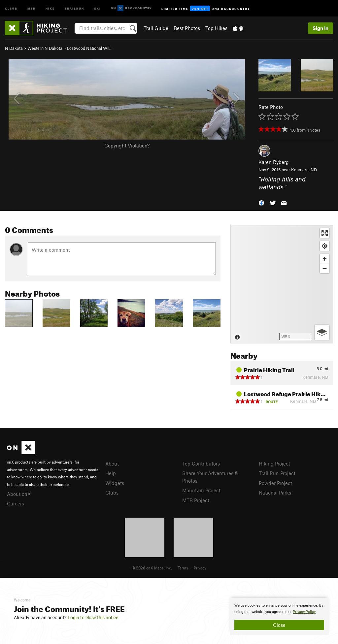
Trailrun (74, 8)
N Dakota (14, 48)
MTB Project (196, 500)
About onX (19, 494)
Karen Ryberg (274, 162)
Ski (98, 8)
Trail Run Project (277, 473)
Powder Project (275, 483)
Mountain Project (201, 490)
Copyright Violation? (127, 145)
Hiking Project (274, 464)
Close (279, 625)
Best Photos (187, 28)
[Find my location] (325, 246)
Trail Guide (156, 28)
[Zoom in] (325, 259)
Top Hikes (216, 28)
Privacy (200, 568)
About (112, 464)
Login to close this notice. (94, 618)
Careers (16, 503)
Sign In (321, 28)
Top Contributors (201, 464)
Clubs (112, 493)
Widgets (115, 483)
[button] (261, 202)
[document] (279, 616)
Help (111, 473)
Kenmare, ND (304, 170)
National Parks (275, 493)
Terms (183, 568)
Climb (11, 8)
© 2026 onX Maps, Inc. (152, 568)
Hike (50, 8)
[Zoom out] (325, 268)
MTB (32, 8)
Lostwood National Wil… (90, 48)
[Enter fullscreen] (325, 233)
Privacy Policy (304, 612)
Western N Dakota (45, 48)
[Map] (282, 284)
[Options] (322, 332)
